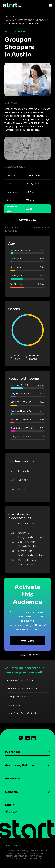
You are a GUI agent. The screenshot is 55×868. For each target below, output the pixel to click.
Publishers (12, 752)
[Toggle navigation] (50, 5)
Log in (10, 805)
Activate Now (28, 220)
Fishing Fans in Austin (17, 697)
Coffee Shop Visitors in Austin (22, 688)
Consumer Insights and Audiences (25, 20)
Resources (12, 779)
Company (12, 792)
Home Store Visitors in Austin (22, 713)
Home (8, 16)
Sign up (11, 812)
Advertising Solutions (20, 765)
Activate (27, 641)
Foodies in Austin (15, 705)
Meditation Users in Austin (20, 680)
